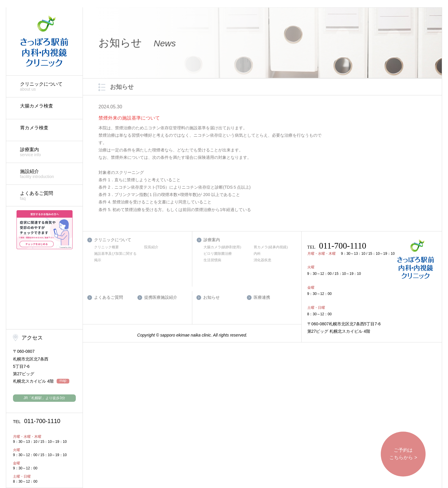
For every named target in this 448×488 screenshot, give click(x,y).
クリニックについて (48, 87)
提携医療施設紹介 (161, 297)
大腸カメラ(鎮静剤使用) (222, 247)
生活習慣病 (212, 260)
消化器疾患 (262, 260)
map (63, 381)
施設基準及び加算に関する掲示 (115, 257)
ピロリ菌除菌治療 (218, 254)
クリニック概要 (106, 247)
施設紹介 (48, 174)
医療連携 (262, 297)
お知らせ (211, 297)
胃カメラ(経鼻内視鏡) (271, 247)
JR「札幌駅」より (44, 398)
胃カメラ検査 (34, 128)
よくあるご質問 (48, 196)
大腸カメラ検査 (37, 106)
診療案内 (48, 152)
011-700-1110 (37, 421)
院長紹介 (151, 247)
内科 (257, 254)
